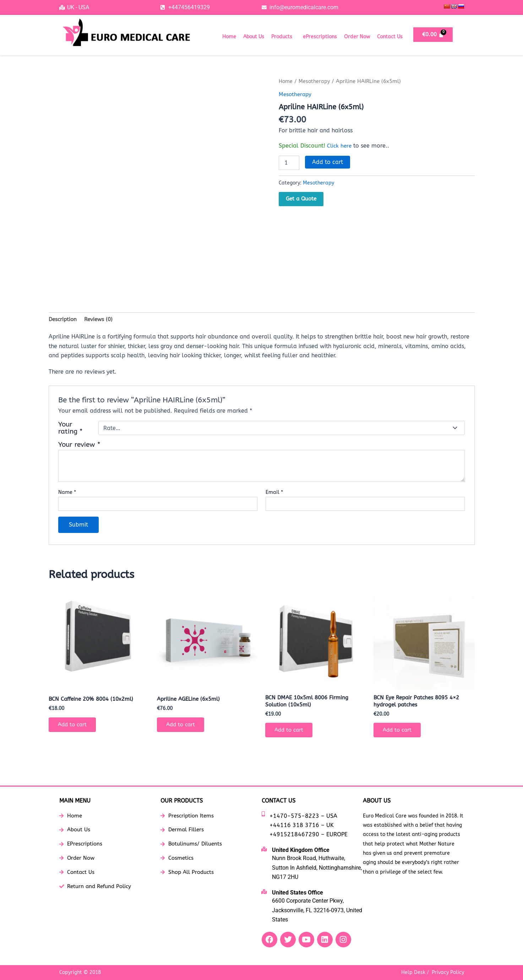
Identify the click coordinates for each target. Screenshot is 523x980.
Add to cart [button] (75, 727)
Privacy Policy (448, 972)
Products (282, 37)
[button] (284, 37)
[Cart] (433, 35)
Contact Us (390, 37)
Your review (79, 445)
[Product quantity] (289, 163)
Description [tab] (64, 320)
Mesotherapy (316, 81)
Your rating (70, 429)
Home (229, 37)
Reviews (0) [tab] (101, 320)
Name (67, 493)
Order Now (357, 37)
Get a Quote (301, 199)
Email (274, 493)
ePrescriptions (320, 37)
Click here (340, 145)
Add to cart (328, 162)
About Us (254, 37)
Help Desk (413, 972)
